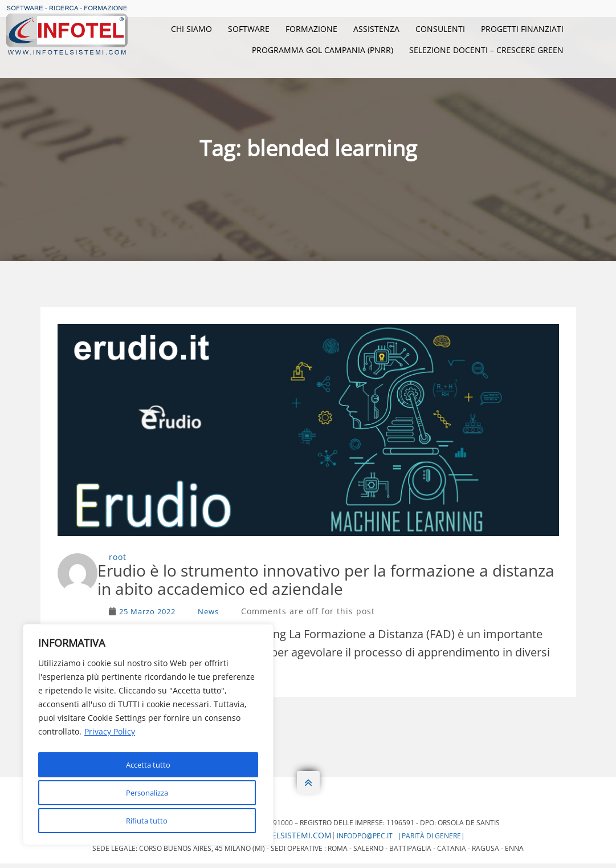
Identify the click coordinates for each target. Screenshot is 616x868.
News (208, 616)
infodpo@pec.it (365, 840)
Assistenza (376, 29)
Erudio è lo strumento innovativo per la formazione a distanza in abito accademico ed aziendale (333, 581)
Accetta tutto (148, 820)
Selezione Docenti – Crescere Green (486, 50)
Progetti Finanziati (522, 29)
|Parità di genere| (431, 840)
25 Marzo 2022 (147, 616)
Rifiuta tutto (146, 795)
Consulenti (440, 29)
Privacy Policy (110, 742)
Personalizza (146, 770)
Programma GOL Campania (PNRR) (323, 50)
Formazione (311, 29)
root (118, 557)
